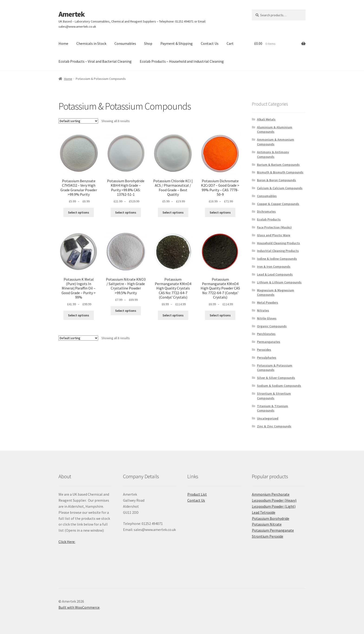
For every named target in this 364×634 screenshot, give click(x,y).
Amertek (72, 14)
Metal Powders (268, 302)
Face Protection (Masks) (274, 227)
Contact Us (210, 43)
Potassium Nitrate (267, 524)
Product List (197, 494)
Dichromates (266, 211)
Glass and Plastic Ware (274, 235)
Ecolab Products (269, 219)
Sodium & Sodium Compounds (279, 386)
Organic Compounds (272, 326)
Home (63, 43)
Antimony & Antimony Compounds (273, 154)
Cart (230, 43)
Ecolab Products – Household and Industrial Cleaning (182, 61)
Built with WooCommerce (79, 607)
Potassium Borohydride (271, 518)
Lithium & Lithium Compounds (279, 282)
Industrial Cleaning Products (278, 251)
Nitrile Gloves (267, 318)
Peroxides (264, 350)
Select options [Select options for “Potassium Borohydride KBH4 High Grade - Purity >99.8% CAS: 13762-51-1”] (126, 212)
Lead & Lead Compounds (275, 274)
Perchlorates (266, 334)
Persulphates (267, 358)
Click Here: (67, 542)
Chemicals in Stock (91, 43)
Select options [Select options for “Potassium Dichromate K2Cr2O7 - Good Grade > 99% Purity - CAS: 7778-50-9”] (220, 212)
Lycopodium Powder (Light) (274, 506)
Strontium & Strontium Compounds (274, 396)
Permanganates (269, 342)
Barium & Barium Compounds (278, 165)
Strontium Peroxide (268, 536)
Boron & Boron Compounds (276, 180)
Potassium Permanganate (273, 530)
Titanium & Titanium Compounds (273, 408)
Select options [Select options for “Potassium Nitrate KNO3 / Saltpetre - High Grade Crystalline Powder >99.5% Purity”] (126, 311)
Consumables (125, 43)
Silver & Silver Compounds (276, 378)
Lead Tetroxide (264, 512)
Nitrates (263, 310)
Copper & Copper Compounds (278, 204)
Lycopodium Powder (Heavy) (274, 500)
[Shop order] (78, 121)
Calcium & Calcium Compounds (280, 188)
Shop (148, 43)
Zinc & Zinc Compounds (274, 426)
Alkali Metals (266, 119)
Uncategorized (268, 418)
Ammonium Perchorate (271, 494)
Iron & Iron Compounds (274, 267)
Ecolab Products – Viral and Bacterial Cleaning (95, 61)
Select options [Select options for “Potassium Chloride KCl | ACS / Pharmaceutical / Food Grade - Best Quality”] (173, 212)
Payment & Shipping (177, 43)
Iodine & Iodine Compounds (277, 259)
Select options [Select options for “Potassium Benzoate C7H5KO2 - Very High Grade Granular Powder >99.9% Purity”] (79, 212)
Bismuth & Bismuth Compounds (280, 172)
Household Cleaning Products (278, 243)
